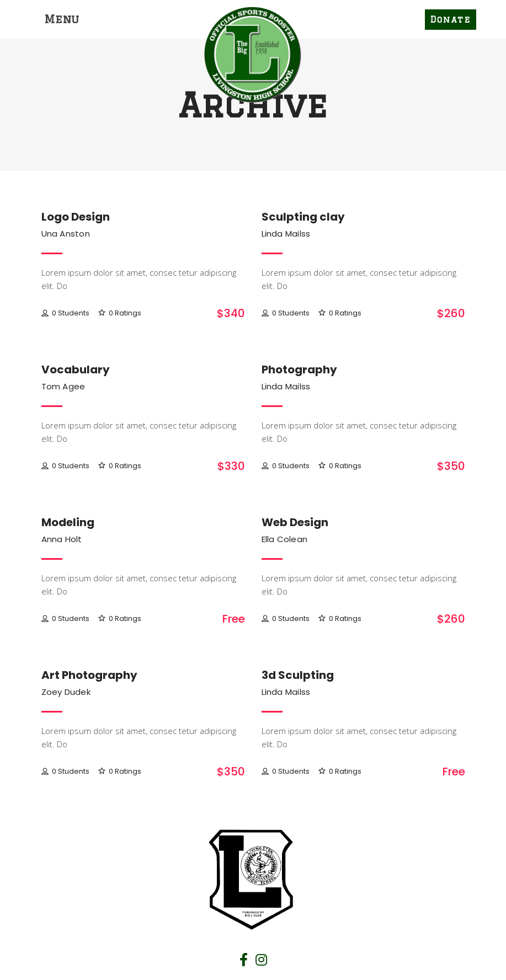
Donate (451, 20)
